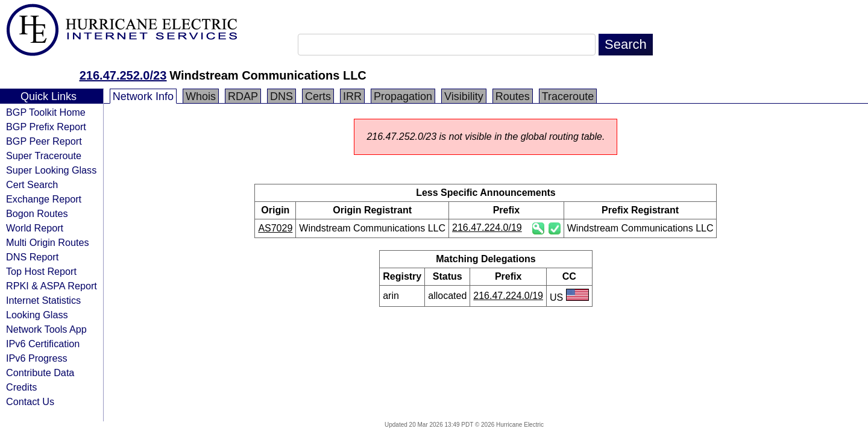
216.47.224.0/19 (487, 228)
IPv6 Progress (37, 358)
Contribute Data (40, 373)
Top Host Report (41, 271)
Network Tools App (46, 329)
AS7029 (275, 228)
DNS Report (32, 257)
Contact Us (30, 401)
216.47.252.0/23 (123, 75)
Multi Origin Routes (48, 242)
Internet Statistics (43, 300)
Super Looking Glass (51, 170)
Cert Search (32, 184)
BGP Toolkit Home (46, 112)
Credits (21, 387)
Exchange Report (44, 199)
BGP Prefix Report (46, 127)
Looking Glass (37, 315)
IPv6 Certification (43, 344)
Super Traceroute (44, 156)
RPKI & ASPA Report (52, 286)
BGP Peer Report (44, 141)
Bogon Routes (37, 213)
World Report (35, 228)
